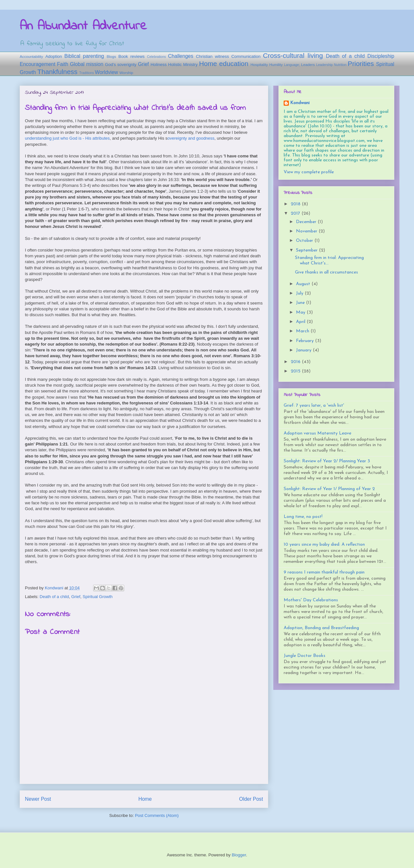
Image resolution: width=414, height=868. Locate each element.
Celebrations (157, 57)
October (305, 241)
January (304, 350)
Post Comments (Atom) (157, 815)
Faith (63, 64)
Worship (126, 73)
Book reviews (131, 56)
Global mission (87, 64)
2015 (296, 371)
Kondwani (300, 103)
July (300, 293)
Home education (223, 64)
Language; (292, 65)
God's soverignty (121, 64)
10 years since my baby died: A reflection (324, 545)
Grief (143, 64)
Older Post (251, 799)
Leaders (308, 64)
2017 (296, 214)
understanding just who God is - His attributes (67, 138)
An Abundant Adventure (83, 26)
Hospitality (259, 64)
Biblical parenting (84, 56)
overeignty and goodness (191, 138)
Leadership (324, 65)
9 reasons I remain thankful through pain (324, 572)
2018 (296, 204)
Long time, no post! (303, 517)
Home (145, 799)
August (304, 284)
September (307, 250)
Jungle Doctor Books (305, 656)
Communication (246, 56)
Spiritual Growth (98, 597)
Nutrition (340, 65)
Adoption (54, 56)
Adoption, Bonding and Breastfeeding (321, 628)
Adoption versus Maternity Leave (317, 433)
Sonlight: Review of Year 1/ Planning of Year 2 (329, 489)
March (303, 331)
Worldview (106, 72)
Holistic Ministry (183, 64)
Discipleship (381, 56)
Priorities (361, 64)
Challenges (181, 56)
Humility (276, 64)
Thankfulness (58, 72)
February (305, 341)
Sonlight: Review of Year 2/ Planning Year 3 (327, 461)
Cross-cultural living (293, 55)
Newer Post (38, 799)
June (301, 303)
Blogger (239, 855)
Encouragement (38, 64)
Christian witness (212, 56)
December (307, 222)
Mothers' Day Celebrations (311, 600)
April (301, 322)
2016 (296, 362)
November (307, 231)
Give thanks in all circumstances (327, 272)
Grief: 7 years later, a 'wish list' (314, 406)
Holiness (158, 64)
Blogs (111, 56)
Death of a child (345, 56)
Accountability (31, 56)
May (301, 312)
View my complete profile (309, 172)
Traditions (87, 73)
